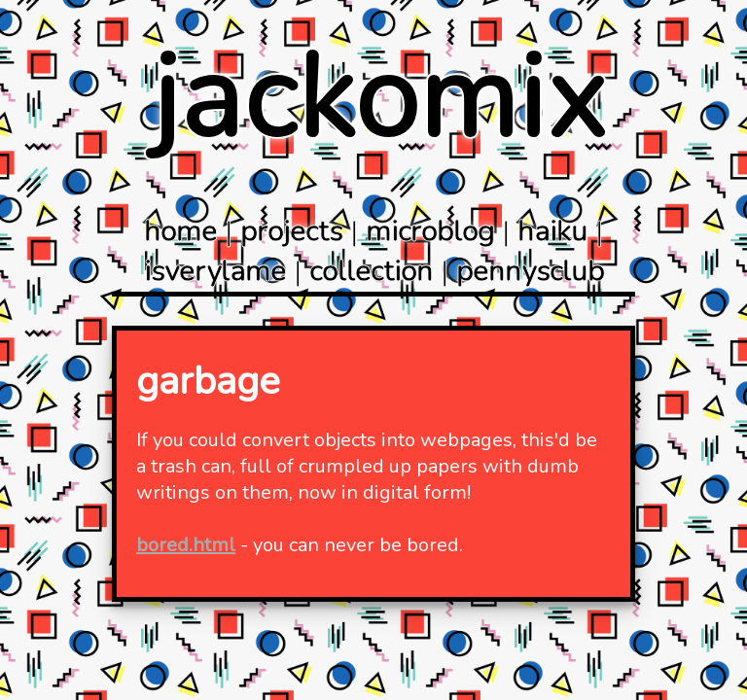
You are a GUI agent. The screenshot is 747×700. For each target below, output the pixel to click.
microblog (430, 232)
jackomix (379, 99)
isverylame (215, 272)
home (180, 232)
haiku (552, 232)
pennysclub (530, 272)
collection (371, 272)
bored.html (186, 545)
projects (291, 232)
